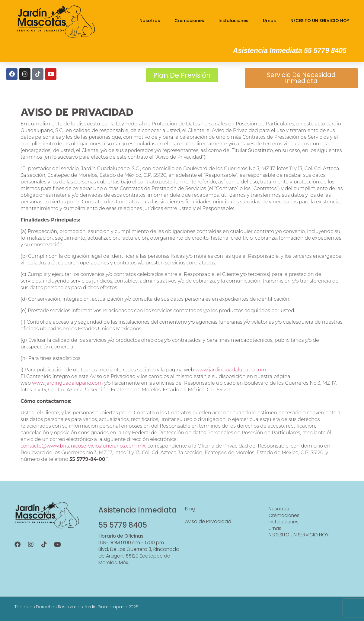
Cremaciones (189, 21)
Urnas (269, 21)
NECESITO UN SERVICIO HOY (320, 21)
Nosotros (150, 21)
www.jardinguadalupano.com (231, 372)
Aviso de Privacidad (208, 524)
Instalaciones (233, 21)
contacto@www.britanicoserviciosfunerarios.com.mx (83, 448)
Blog (190, 511)
